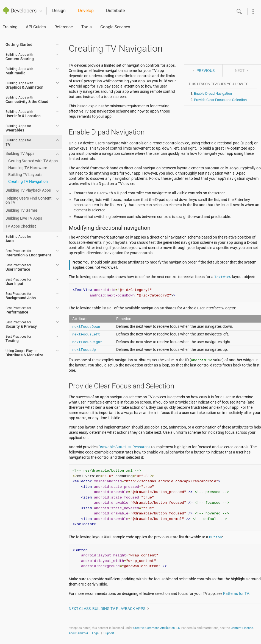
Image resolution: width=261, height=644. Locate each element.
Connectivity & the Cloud (27, 100)
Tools (87, 27)
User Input (18, 282)
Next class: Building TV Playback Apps (107, 609)
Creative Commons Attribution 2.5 (156, 628)
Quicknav (41, 11)
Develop (86, 11)
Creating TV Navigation (28, 181)
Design (59, 11)
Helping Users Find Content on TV (29, 200)
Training (10, 27)
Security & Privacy (21, 324)
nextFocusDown (86, 326)
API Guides (36, 27)
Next (240, 71)
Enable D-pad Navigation (213, 93)
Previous (206, 71)
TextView (223, 277)
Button (216, 537)
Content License (242, 628)
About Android (78, 633)
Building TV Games (22, 210)
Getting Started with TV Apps (33, 161)
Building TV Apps (20, 153)
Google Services (115, 27)
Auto (18, 239)
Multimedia (19, 71)
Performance (18, 310)
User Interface (18, 267)
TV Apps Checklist (21, 226)
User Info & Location (23, 114)
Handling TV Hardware (28, 168)
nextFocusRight (87, 342)
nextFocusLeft (86, 334)
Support (109, 633)
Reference (64, 27)
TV (18, 142)
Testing (18, 339)
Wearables (18, 128)
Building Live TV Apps (24, 218)
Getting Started (19, 44)
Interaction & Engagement (28, 253)
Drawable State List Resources (124, 447)
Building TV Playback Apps (28, 190)
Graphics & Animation (24, 85)
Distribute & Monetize (24, 353)
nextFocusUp (84, 349)
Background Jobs (21, 296)
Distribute (115, 11)
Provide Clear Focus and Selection (220, 100)
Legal (96, 633)
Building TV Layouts (25, 175)
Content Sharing (20, 57)
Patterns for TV (236, 593)
